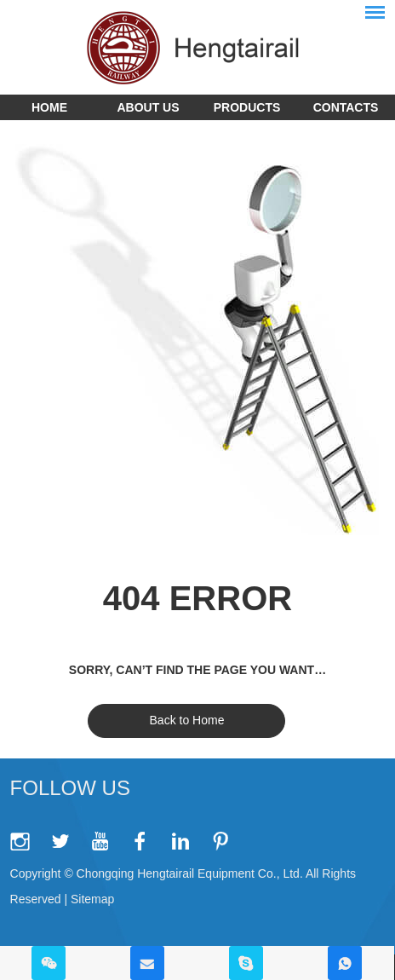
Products (247, 107)
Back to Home (187, 720)
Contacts (346, 107)
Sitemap (92, 899)
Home (49, 107)
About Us (148, 107)
